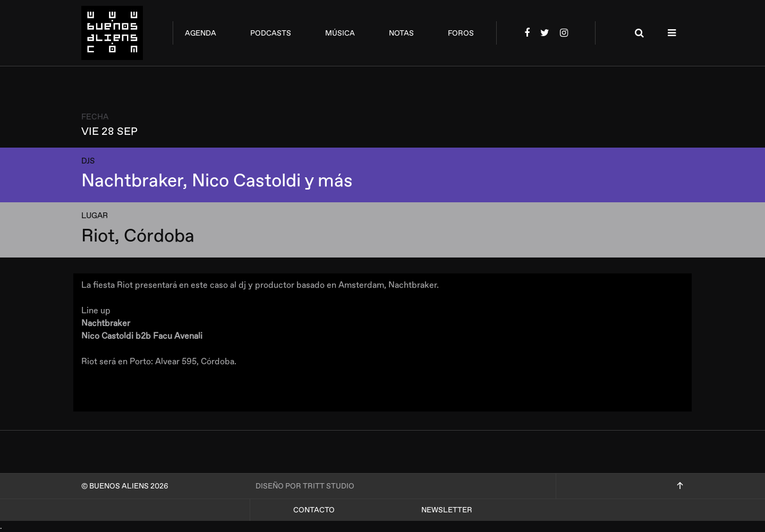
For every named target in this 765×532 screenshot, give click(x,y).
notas (401, 33)
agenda (201, 33)
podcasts (271, 33)
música (340, 33)
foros (461, 33)
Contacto (314, 510)
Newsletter (447, 510)
